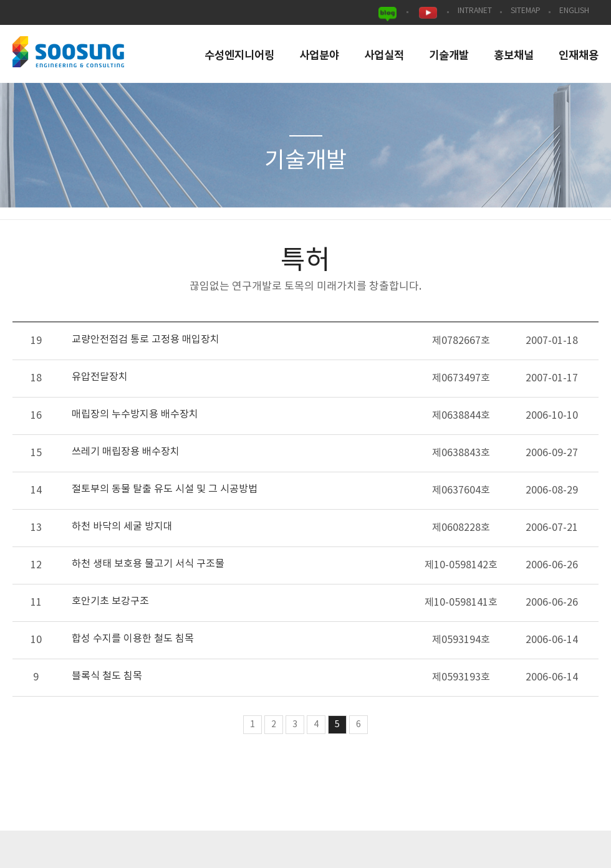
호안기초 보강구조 (110, 601)
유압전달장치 (100, 377)
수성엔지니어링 (239, 56)
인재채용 (579, 56)
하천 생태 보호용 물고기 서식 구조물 (148, 564)
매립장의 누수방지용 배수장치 (135, 414)
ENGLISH (574, 11)
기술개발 (449, 56)
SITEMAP (526, 11)
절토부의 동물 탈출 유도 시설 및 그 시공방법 (165, 489)
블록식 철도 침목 (107, 676)
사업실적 (384, 56)
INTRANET (475, 11)
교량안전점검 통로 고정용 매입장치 (146, 340)
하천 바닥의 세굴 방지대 (122, 527)
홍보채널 (514, 56)
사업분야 (319, 56)
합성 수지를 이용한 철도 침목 (133, 639)
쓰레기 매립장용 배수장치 (126, 452)
